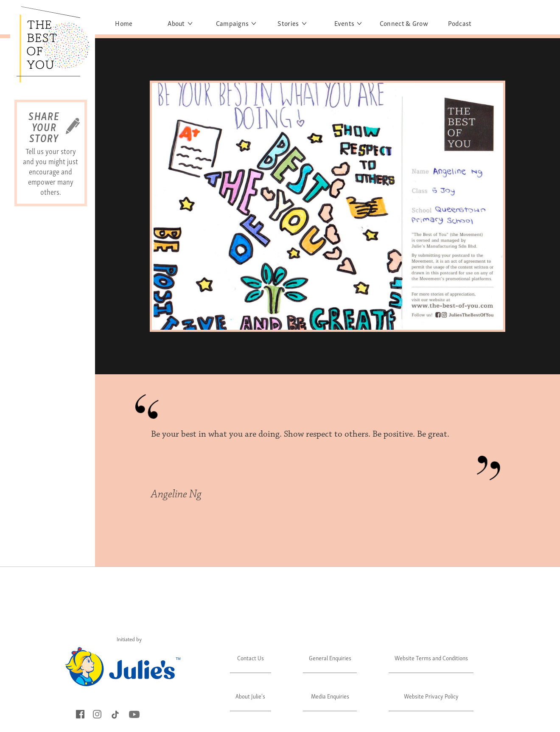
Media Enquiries (330, 696)
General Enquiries (330, 658)
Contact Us (251, 658)
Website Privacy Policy (431, 696)
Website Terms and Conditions (431, 658)
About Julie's (250, 696)
